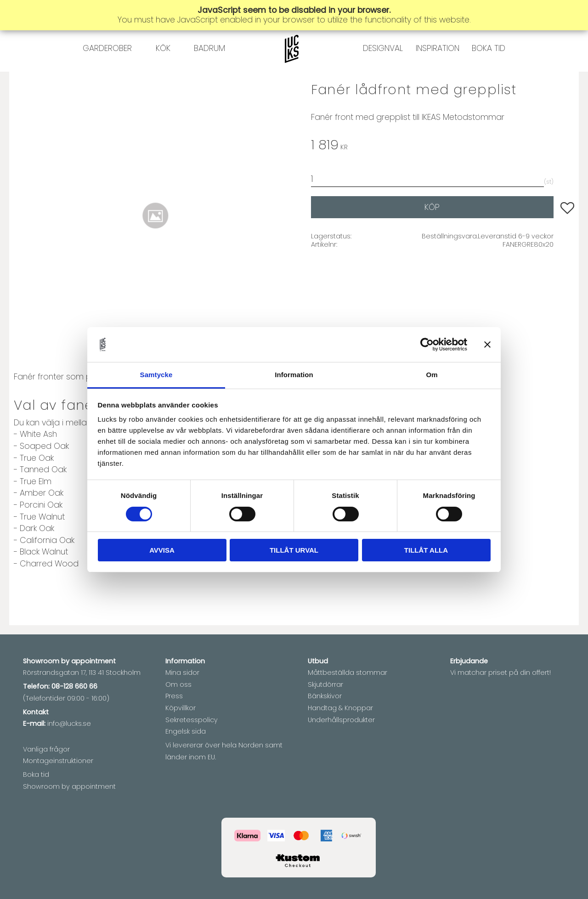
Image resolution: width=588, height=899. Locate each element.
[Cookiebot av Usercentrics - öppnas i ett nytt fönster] (427, 345)
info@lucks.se (69, 724)
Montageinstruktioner (58, 761)
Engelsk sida (186, 731)
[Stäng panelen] (487, 345)
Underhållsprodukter (341, 720)
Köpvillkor (181, 708)
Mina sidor (182, 673)
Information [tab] (294, 375)
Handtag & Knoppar (340, 708)
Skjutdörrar (325, 684)
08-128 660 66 (74, 686)
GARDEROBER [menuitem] (107, 67)
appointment (93, 661)
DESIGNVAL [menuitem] (383, 67)
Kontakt (36, 712)
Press (174, 696)
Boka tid (36, 775)
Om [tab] (432, 375)
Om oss (178, 684)
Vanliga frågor (46, 749)
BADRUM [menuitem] (209, 67)
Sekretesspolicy (192, 720)
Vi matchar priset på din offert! (500, 673)
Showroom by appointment (69, 786)
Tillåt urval (294, 550)
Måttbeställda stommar (348, 673)
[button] (567, 244)
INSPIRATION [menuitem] (438, 67)
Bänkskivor (325, 696)
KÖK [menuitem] (163, 67)
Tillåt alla (426, 550)
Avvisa (162, 550)
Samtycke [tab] (156, 375)
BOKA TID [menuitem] (489, 67)
